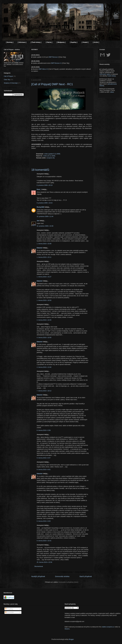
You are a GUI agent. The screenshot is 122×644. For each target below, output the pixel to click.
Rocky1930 (40, 207)
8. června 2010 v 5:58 (44, 430)
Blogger (71, 639)
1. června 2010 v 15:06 (44, 244)
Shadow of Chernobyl (11, 83)
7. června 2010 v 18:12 (44, 391)
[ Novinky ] (10, 42)
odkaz (112, 92)
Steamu (67, 629)
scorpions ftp (51, 158)
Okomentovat (39, 566)
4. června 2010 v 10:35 (44, 320)
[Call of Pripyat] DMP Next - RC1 (52, 84)
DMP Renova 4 (54, 57)
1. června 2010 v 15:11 (44, 257)
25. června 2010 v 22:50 (44, 562)
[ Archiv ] (96, 42)
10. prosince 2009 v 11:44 (45, 216)
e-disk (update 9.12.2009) (52, 154)
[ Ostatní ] (85, 42)
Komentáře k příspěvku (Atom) (68, 582)
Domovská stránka (62, 576)
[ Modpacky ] (61, 42)
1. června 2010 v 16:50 (44, 300)
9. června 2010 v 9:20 (44, 521)
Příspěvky (9, 609)
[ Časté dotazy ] (36, 42)
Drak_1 (39, 189)
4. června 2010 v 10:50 (44, 338)
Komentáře (9, 612)
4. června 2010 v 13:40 (44, 367)
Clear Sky (7, 80)
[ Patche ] (49, 42)
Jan (38, 221)
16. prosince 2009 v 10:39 (45, 226)
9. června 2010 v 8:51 (44, 470)
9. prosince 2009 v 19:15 (45, 203)
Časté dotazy (112, 76)
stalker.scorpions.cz (108, 627)
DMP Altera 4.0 (43, 69)
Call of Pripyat (8, 76)
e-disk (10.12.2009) (49, 156)
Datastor (40, 248)
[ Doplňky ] (74, 42)
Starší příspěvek (86, 576)
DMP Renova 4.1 (56, 63)
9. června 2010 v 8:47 (44, 458)
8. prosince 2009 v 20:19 (45, 185)
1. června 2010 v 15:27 (44, 277)
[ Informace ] (22, 42)
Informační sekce (105, 74)
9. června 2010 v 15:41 (44, 541)
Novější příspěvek (38, 576)
